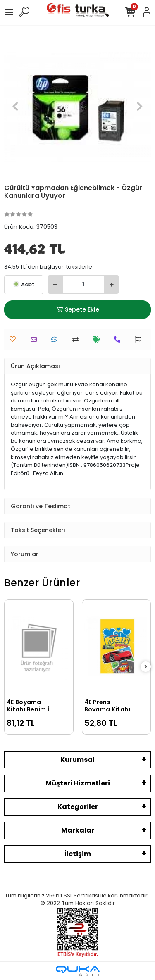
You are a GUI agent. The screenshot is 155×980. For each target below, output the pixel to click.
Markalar (78, 830)
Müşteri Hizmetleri (78, 783)
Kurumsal (77, 760)
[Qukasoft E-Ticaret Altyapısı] (78, 971)
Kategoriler (78, 807)
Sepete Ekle (77, 310)
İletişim (78, 854)
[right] (146, 667)
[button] (15, 106)
